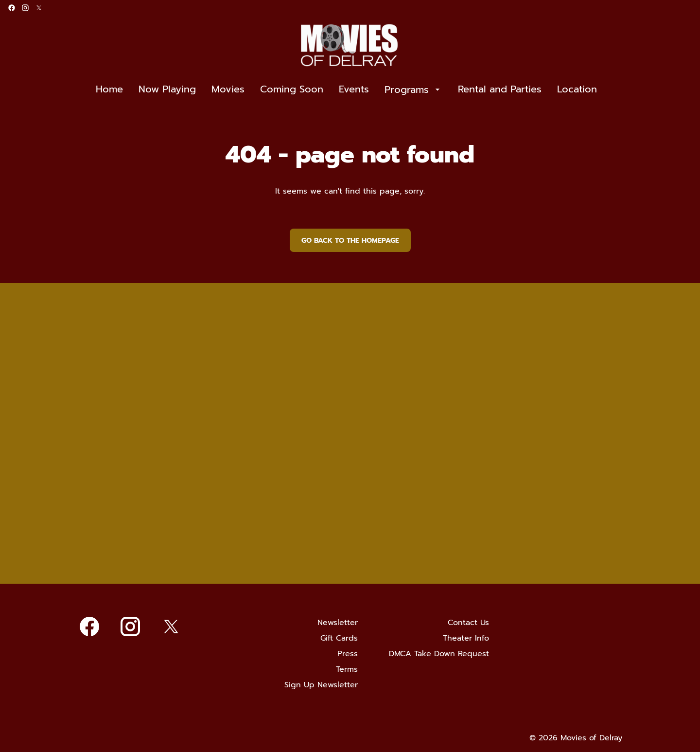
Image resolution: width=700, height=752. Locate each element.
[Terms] (347, 669)
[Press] (348, 654)
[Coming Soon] (292, 90)
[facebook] (12, 8)
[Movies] (228, 90)
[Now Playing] (167, 90)
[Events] (354, 90)
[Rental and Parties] (500, 90)
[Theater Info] (466, 638)
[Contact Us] (468, 623)
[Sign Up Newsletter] (321, 685)
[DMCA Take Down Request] (439, 654)
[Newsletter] (338, 623)
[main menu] (346, 90)
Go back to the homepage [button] (350, 241)
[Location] (577, 90)
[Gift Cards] (339, 638)
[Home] (109, 90)
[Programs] (413, 90)
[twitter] (39, 8)
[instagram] (25, 8)
